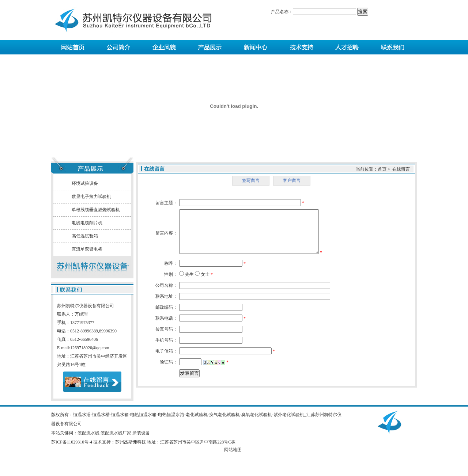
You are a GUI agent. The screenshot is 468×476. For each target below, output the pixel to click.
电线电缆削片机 (87, 223)
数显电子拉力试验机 (91, 197)
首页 (382, 169)
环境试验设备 (85, 183)
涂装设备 (141, 433)
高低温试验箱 (85, 236)
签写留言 (251, 180)
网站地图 (233, 450)
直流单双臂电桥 (87, 249)
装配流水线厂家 (116, 433)
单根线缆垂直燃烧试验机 (96, 210)
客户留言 (292, 180)
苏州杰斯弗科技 (131, 442)
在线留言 (401, 169)
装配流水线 (88, 433)
